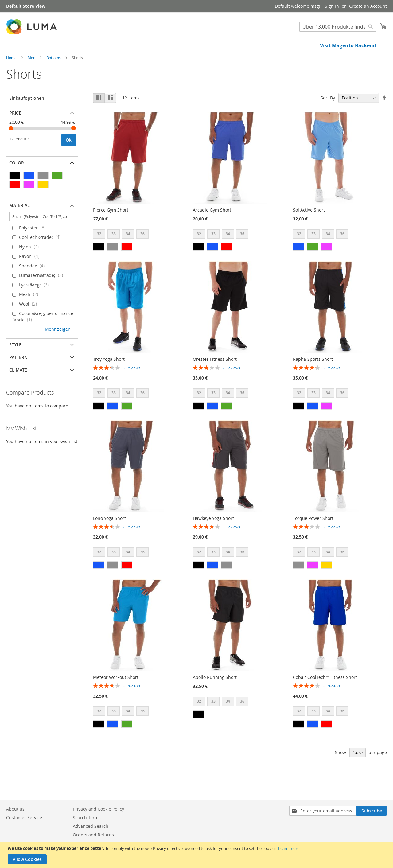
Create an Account (368, 6)
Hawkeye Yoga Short (213, 539)
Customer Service (24, 817)
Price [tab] (15, 134)
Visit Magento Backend (348, 45)
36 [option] (142, 255)
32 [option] (99, 255)
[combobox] (338, 27)
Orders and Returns (93, 835)
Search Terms (87, 817)
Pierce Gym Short (111, 231)
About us (15, 809)
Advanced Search (91, 826)
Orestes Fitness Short (215, 380)
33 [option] (114, 255)
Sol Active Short (309, 231)
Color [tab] (17, 183)
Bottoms (54, 79)
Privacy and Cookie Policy (98, 809)
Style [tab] (15, 366)
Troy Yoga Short (109, 380)
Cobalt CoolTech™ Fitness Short (325, 698)
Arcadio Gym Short (212, 231)
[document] (197, 855)
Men (32, 79)
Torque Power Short (313, 539)
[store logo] (32, 27)
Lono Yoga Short (109, 539)
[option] (99, 268)
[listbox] (130, 256)
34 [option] (128, 255)
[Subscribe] (372, 811)
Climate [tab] (18, 391)
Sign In (332, 6)
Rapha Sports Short (313, 380)
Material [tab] (19, 226)
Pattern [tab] (18, 378)
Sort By (328, 119)
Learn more (289, 848)
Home (12, 79)
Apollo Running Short (215, 698)
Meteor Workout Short (116, 698)
